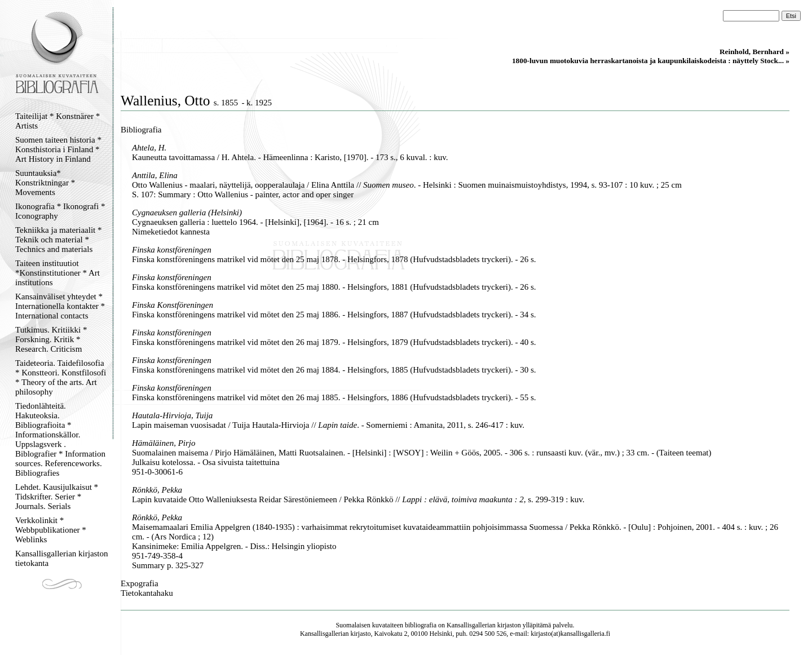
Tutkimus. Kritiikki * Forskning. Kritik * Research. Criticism (51, 339)
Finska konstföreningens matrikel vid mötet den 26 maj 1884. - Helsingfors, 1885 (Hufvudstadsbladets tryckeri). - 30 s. (334, 370)
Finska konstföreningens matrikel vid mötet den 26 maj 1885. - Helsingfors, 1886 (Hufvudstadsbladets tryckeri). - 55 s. (334, 397)
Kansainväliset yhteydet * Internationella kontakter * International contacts (60, 306)
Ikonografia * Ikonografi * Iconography (60, 211)
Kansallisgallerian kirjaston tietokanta (62, 558)
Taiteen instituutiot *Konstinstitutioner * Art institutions (58, 273)
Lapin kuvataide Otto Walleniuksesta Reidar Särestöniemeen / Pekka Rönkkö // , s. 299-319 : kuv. (358, 499)
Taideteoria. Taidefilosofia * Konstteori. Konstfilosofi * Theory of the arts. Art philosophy (61, 377)
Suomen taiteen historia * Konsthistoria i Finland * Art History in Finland (58, 149)
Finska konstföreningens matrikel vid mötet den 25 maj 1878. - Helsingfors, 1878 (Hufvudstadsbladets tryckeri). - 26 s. (334, 259)
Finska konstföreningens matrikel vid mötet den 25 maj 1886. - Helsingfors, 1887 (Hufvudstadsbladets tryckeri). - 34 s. (334, 315)
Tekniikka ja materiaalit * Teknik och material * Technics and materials (58, 240)
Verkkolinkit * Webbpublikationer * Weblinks (51, 530)
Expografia (140, 583)
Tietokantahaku (147, 593)
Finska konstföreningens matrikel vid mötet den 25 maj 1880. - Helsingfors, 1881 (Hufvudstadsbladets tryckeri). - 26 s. (334, 287)
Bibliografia (141, 130)
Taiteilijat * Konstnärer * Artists (58, 121)
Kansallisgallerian (471, 625)
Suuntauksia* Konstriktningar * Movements (45, 183)
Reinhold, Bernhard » (754, 52)
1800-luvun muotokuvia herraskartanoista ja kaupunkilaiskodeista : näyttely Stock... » (651, 61)
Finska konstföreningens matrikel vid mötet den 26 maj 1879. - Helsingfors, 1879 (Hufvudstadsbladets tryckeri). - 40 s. (334, 342)
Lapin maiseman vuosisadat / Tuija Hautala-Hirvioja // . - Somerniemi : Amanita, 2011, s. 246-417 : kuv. (328, 425)
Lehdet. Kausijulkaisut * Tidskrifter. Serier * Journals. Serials (57, 497)
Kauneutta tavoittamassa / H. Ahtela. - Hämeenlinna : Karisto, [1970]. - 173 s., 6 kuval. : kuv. (290, 157)
